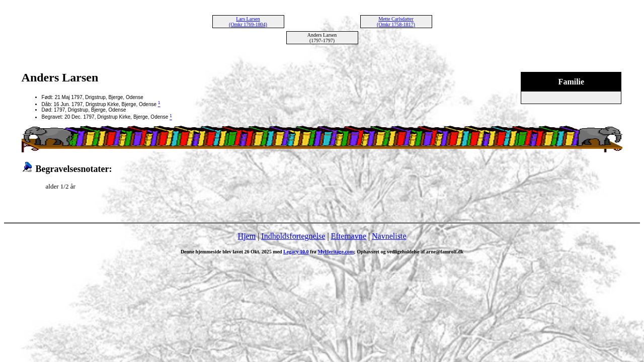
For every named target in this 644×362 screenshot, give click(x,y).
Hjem (247, 236)
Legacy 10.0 (296, 252)
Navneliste (389, 236)
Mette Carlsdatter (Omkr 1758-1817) (396, 22)
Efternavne (349, 236)
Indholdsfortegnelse (293, 236)
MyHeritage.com (336, 252)
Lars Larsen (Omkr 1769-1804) (248, 22)
